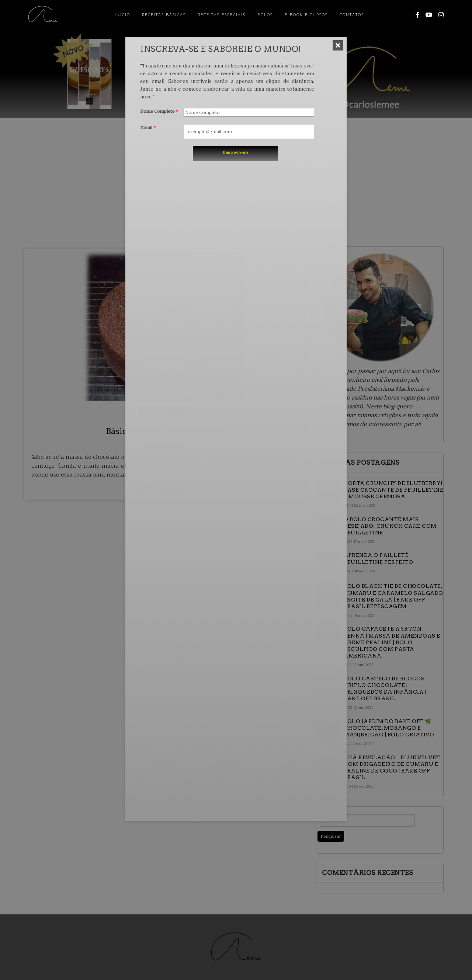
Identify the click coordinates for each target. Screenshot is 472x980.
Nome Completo (159, 111)
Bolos (265, 15)
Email (148, 127)
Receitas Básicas (164, 15)
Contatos (352, 15)
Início (122, 15)
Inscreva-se (235, 152)
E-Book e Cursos (306, 15)
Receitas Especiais (222, 15)
